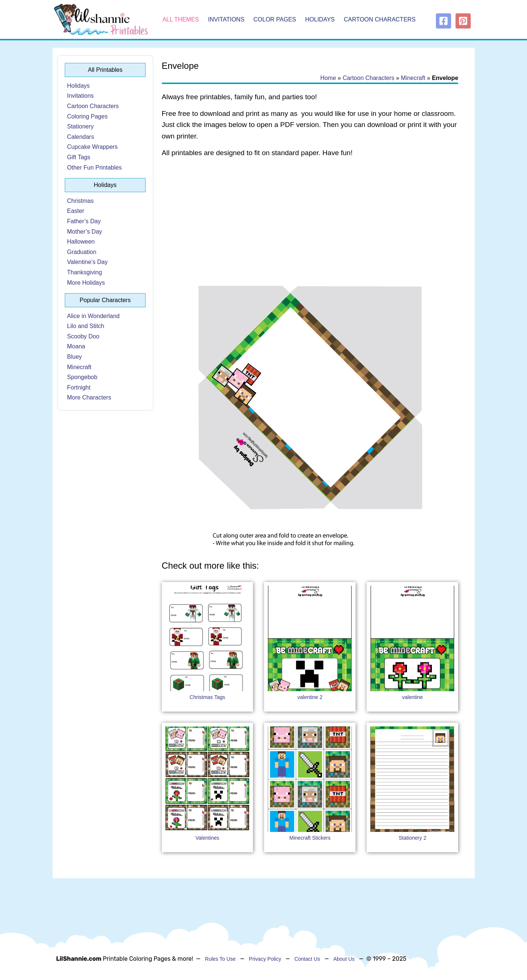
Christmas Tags (207, 697)
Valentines (207, 838)
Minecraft (79, 367)
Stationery (80, 126)
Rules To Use (220, 959)
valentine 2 (310, 697)
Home (328, 78)
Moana (76, 346)
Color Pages (275, 19)
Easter (76, 211)
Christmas (80, 201)
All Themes (181, 19)
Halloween (81, 242)
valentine (413, 697)
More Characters (89, 397)
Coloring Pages (87, 116)
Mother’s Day (85, 232)
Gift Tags (79, 157)
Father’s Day (84, 221)
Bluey (74, 357)
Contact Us (307, 959)
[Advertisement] (310, 223)
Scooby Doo (83, 336)
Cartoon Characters (380, 19)
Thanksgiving (84, 272)
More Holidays (86, 283)
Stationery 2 (412, 838)
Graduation (82, 252)
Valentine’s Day (87, 262)
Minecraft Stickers (310, 838)
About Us (344, 959)
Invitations (226, 19)
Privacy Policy (265, 959)
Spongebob (82, 377)
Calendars (81, 137)
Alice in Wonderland (93, 316)
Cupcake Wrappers (92, 147)
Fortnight (79, 387)
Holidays (320, 19)
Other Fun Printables (94, 168)
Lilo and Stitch (86, 326)
